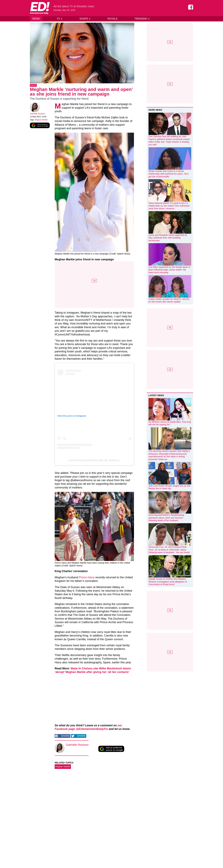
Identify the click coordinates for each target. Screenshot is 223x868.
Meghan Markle (41, 120)
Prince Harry (87, 578)
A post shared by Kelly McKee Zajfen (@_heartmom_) (94, 461)
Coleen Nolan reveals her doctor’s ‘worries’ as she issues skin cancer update (169, 300)
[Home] (40, 8)
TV (60, 19)
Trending (142, 19)
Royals (112, 19)
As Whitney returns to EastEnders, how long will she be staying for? (170, 423)
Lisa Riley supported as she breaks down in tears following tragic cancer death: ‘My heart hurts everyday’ (169, 270)
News (36, 19)
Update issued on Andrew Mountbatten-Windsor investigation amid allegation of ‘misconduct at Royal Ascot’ (168, 582)
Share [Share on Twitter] (81, 736)
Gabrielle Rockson (37, 114)
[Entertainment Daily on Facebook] (191, 7)
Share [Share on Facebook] (65, 736)
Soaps (85, 19)
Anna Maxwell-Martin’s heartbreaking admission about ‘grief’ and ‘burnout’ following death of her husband (166, 518)
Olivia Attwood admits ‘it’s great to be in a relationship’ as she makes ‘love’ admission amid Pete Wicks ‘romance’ (169, 206)
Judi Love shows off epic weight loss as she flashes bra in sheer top (169, 487)
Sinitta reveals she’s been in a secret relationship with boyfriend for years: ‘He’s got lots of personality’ (169, 174)
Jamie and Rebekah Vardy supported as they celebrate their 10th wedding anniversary (168, 238)
